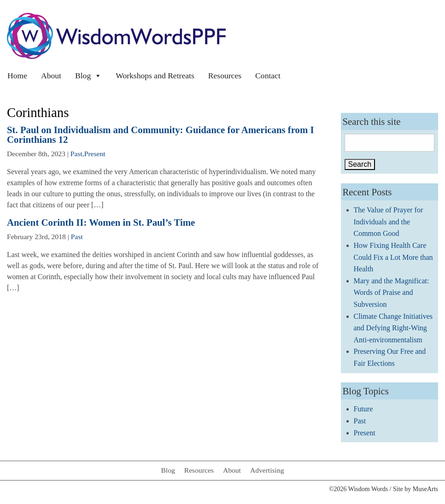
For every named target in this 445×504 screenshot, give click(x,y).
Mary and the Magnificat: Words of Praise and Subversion (392, 293)
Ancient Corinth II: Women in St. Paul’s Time (101, 222)
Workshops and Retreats (155, 76)
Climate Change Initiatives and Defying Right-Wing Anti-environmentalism (393, 328)
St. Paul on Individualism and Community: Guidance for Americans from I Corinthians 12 (161, 135)
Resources (225, 76)
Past (76, 154)
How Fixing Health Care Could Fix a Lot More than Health (393, 257)
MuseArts (425, 489)
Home (17, 76)
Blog (88, 76)
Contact (268, 76)
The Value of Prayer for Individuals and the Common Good (389, 222)
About (51, 76)
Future (363, 409)
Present (95, 154)
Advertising (267, 470)
